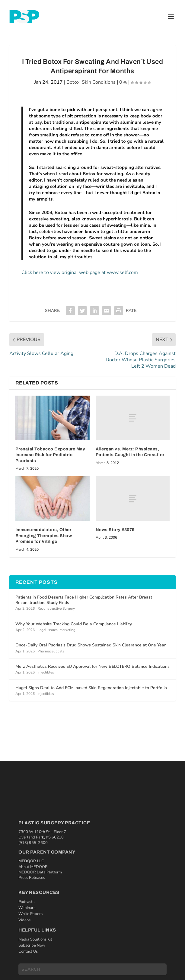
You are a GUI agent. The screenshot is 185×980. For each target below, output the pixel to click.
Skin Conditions (99, 82)
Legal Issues (48, 630)
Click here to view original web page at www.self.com (80, 272)
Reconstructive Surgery (56, 608)
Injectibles (46, 672)
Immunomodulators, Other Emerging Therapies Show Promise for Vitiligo (44, 536)
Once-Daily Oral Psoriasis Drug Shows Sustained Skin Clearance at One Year (91, 645)
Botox (73, 82)
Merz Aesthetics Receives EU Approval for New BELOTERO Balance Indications (92, 666)
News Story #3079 (115, 530)
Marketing (67, 630)
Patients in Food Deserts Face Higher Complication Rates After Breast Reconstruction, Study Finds (84, 600)
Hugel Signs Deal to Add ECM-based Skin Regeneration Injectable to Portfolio (91, 688)
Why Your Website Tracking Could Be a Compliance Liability (74, 624)
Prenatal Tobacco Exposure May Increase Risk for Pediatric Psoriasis (50, 455)
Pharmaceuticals (51, 651)
